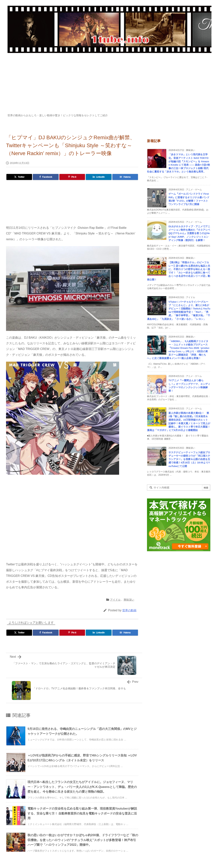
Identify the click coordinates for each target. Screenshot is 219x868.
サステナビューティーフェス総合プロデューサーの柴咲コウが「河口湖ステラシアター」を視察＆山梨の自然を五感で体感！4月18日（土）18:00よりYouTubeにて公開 (189, 459)
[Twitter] (19, 177)
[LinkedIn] (99, 177)
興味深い (129, 600)
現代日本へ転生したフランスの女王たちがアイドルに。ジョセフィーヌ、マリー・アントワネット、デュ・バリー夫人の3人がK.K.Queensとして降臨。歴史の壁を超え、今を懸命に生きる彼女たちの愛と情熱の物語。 (82, 787)
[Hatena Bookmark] (125, 177)
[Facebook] (46, 177)
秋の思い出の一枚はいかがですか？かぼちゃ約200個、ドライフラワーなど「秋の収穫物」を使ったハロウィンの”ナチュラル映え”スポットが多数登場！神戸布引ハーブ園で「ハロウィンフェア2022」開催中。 (83, 840)
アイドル (115, 600)
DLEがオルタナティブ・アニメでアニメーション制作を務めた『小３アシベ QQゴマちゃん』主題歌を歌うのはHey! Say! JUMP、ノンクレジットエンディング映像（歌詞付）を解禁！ (189, 233)
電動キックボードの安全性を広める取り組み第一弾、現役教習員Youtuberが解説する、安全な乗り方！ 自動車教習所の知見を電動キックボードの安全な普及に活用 (82, 813)
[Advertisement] (109, 85)
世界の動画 (129, 610)
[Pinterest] (72, 177)
